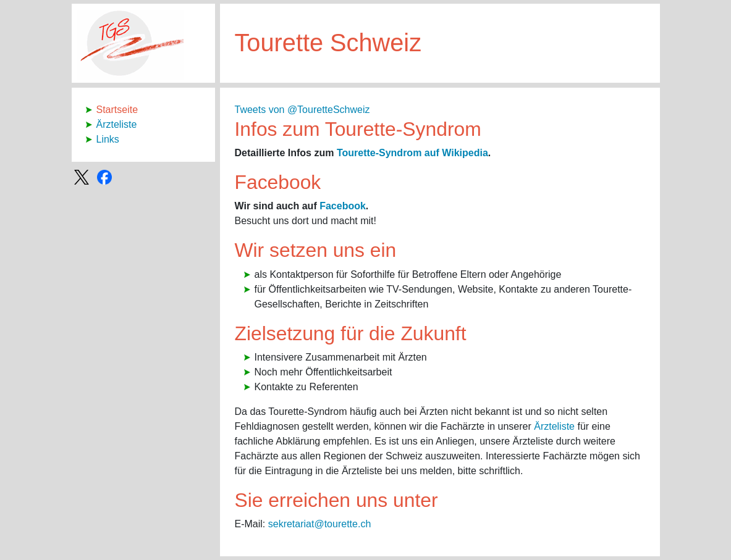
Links (108, 139)
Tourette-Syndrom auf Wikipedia (412, 153)
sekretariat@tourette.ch (320, 524)
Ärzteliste (117, 124)
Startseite (117, 110)
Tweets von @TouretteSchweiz (302, 110)
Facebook (343, 206)
